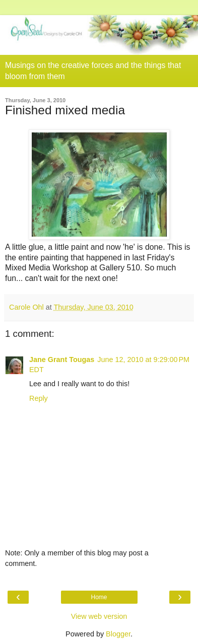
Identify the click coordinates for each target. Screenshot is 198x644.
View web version (99, 616)
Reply (39, 398)
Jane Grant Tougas (62, 360)
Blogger (118, 634)
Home (99, 597)
